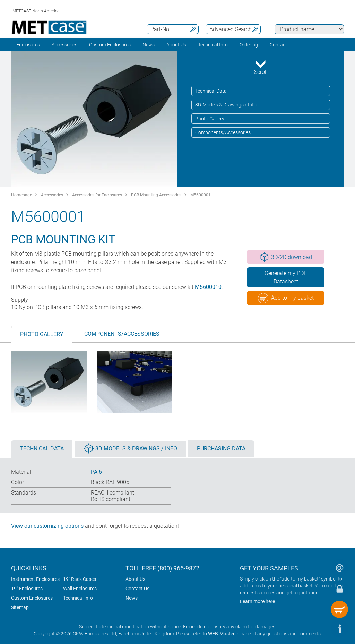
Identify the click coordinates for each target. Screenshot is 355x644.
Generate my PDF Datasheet (286, 277)
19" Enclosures (27, 589)
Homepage (21, 195)
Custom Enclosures (110, 45)
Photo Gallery (210, 119)
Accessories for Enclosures (97, 195)
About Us (135, 579)
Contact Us (137, 589)
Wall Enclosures (80, 589)
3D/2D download (286, 257)
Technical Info (78, 598)
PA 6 (96, 472)
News (149, 45)
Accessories (64, 45)
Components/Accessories (223, 132)
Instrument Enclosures (35, 579)
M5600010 (208, 287)
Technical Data (211, 91)
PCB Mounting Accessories (156, 195)
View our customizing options (47, 526)
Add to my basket (286, 298)
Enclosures (28, 45)
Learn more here (257, 601)
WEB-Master (221, 634)
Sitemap (20, 607)
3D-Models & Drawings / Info (226, 105)
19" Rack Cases (80, 579)
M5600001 (201, 195)
